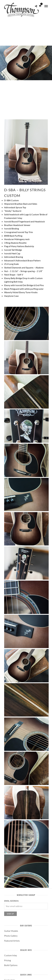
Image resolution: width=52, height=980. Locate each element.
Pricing (7, 960)
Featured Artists (12, 941)
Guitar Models (11, 931)
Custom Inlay (11, 955)
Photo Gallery (11, 936)
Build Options (11, 965)
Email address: (12, 901)
